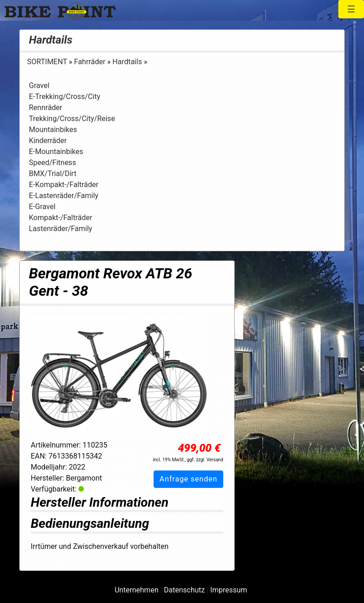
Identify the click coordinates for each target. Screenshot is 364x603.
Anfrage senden (188, 479)
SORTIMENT (48, 62)
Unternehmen (137, 590)
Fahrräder (91, 62)
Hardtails (51, 40)
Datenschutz (185, 590)
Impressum (229, 590)
